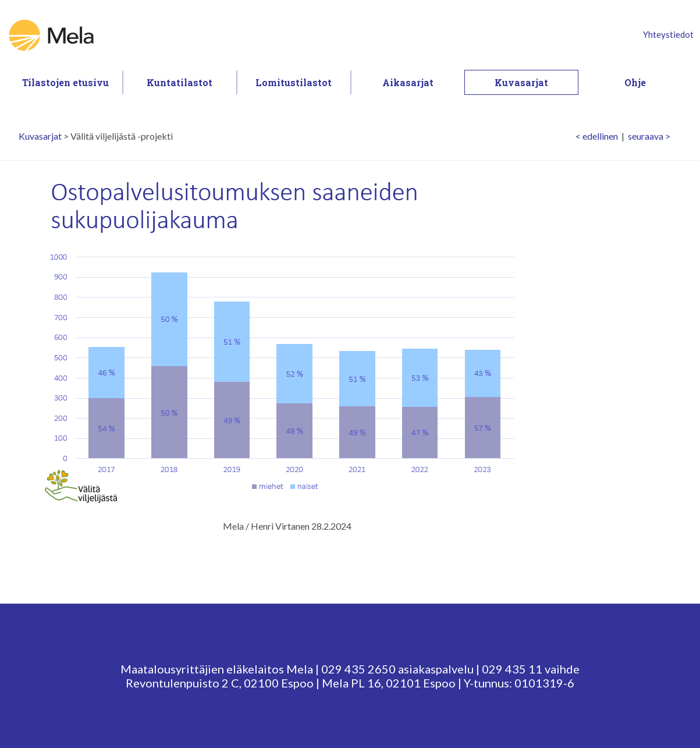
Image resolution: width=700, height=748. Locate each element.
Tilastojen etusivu (65, 82)
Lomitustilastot (294, 82)
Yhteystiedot (668, 34)
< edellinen (597, 136)
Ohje (635, 82)
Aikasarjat (408, 82)
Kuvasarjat (521, 82)
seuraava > (649, 136)
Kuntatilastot (180, 82)
